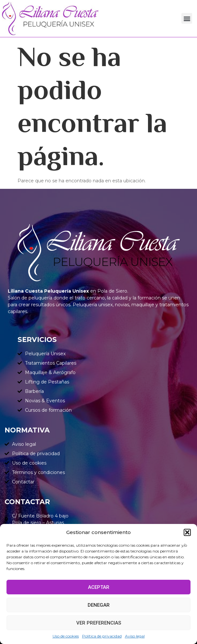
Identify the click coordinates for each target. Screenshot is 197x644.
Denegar (99, 605)
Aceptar (99, 587)
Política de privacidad (102, 636)
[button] (187, 532)
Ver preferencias (99, 623)
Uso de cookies (66, 636)
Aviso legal (135, 636)
